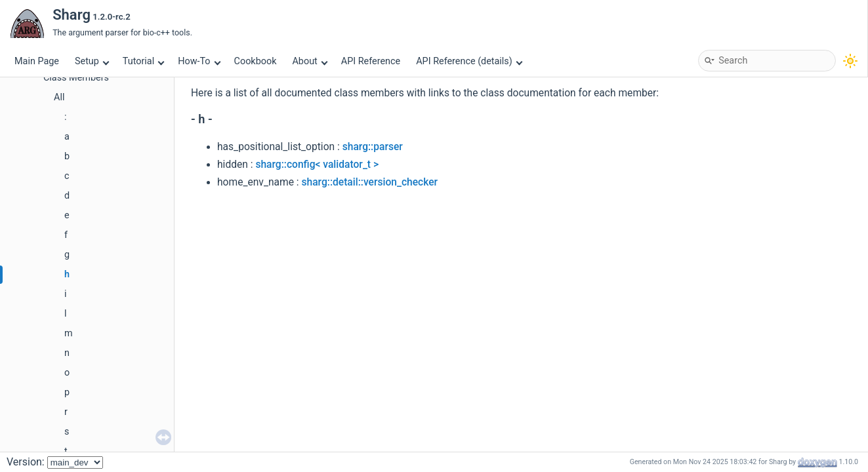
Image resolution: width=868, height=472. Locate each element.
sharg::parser (373, 147)
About (310, 61)
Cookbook (256, 61)
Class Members (76, 78)
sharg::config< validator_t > (317, 165)
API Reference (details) (469, 61)
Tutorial (144, 61)
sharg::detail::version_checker (369, 182)
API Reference (371, 61)
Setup (92, 61)
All (59, 97)
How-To (199, 61)
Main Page (37, 61)
